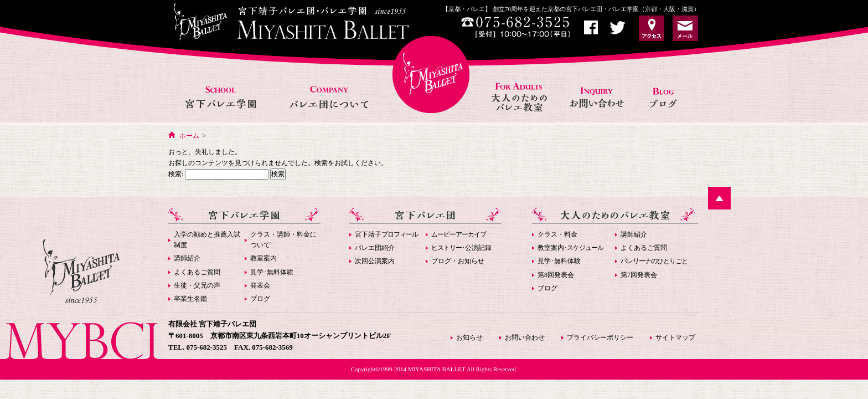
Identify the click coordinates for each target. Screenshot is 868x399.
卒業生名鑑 (190, 299)
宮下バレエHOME (431, 75)
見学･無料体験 (272, 272)
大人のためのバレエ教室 (520, 85)
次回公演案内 (375, 261)
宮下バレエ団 (425, 216)
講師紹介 (187, 258)
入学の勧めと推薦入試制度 (207, 240)
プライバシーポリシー (600, 337)
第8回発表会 (556, 275)
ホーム (189, 136)
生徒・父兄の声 (197, 285)
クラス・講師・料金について (283, 240)
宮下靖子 (386, 234)
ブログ (260, 299)
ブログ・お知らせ (458, 261)
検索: (176, 174)
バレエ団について (329, 85)
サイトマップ (675, 337)
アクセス (652, 28)
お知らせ (667, 85)
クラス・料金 (557, 234)
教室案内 (263, 258)
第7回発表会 (639, 275)
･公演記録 (461, 248)
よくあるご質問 (197, 272)
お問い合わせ (598, 85)
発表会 (260, 285)
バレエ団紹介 (375, 248)
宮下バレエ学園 (222, 85)
